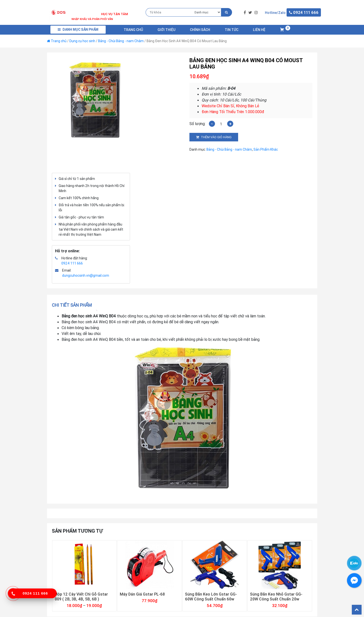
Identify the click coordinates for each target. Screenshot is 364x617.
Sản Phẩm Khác (266, 149)
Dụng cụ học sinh (82, 41)
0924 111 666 (72, 263)
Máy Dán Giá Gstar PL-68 (142, 594)
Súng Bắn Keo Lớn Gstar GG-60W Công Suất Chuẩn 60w (211, 597)
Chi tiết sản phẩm (72, 305)
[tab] (73, 305)
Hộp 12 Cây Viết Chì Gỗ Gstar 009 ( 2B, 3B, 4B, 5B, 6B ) (81, 597)
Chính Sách (200, 30)
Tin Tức (232, 30)
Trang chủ (133, 30)
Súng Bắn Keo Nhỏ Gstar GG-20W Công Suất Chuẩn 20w (276, 597)
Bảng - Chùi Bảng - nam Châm (121, 41)
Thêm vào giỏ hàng (216, 137)
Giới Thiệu (166, 30)
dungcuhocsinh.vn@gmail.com (86, 275)
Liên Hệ (259, 30)
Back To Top (357, 610)
